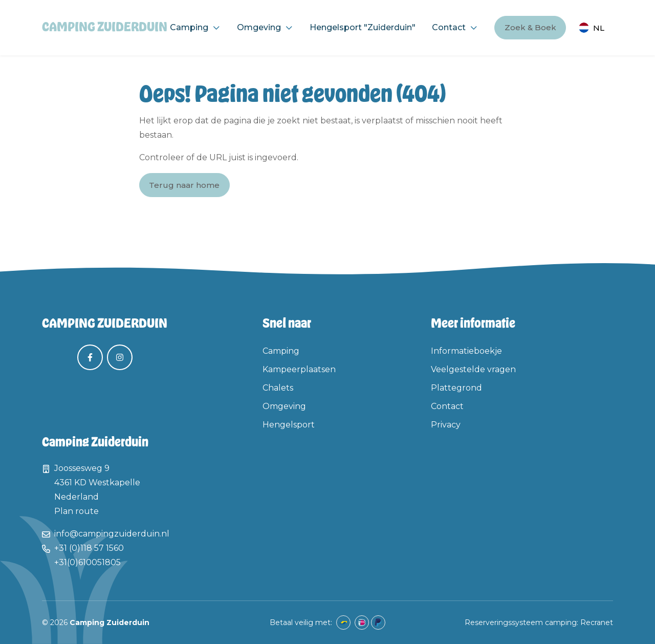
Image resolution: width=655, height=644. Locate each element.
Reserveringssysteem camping (521, 622)
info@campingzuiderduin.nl (112, 534)
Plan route (77, 511)
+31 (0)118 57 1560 (89, 548)
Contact (449, 27)
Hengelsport (289, 425)
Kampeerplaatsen (299, 369)
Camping (189, 27)
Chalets (278, 388)
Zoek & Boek (530, 27)
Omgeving (259, 27)
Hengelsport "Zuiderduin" (363, 27)
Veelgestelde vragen (473, 369)
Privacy (446, 425)
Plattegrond (456, 388)
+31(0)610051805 (88, 562)
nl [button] (599, 28)
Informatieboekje (466, 351)
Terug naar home (184, 185)
